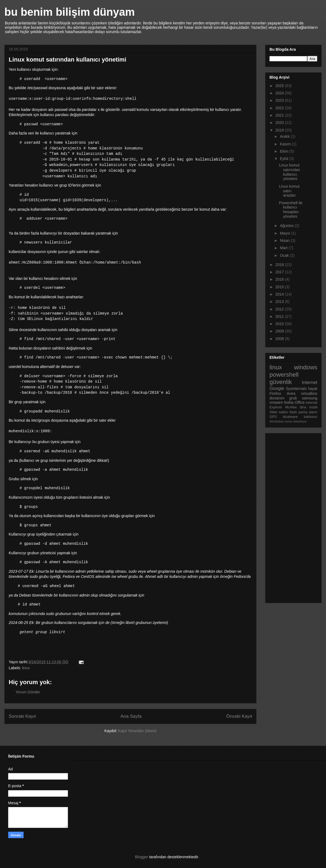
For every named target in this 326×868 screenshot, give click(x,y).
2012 (280, 309)
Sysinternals (296, 389)
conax (289, 421)
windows (306, 367)
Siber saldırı (279, 412)
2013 (280, 302)
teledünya (300, 421)
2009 (280, 331)
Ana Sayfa (131, 716)
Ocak (285, 255)
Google (277, 388)
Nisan (285, 241)
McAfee (291, 407)
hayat (313, 389)
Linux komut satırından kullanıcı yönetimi (289, 172)
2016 (280, 279)
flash (293, 412)
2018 (280, 265)
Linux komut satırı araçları (289, 191)
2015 (280, 287)
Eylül (284, 159)
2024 (280, 93)
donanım (277, 398)
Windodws (277, 421)
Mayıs (285, 233)
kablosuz (311, 417)
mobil (313, 407)
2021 (280, 115)
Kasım (286, 144)
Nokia (289, 402)
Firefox (275, 393)
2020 (280, 123)
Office (300, 402)
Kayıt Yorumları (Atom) (137, 731)
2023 (280, 100)
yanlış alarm (308, 412)
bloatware (290, 417)
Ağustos (287, 226)
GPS (273, 417)
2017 (280, 272)
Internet (310, 382)
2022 (280, 108)
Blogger (142, 857)
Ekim (285, 151)
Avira (291, 393)
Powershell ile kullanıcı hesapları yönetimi (291, 210)
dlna (303, 407)
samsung (310, 398)
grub (293, 398)
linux (26, 668)
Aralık (285, 136)
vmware (276, 402)
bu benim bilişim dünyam (70, 12)
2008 (280, 339)
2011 (280, 316)
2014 (280, 294)
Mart (284, 248)
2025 (280, 86)
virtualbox (309, 393)
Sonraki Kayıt (22, 716)
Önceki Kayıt (239, 716)
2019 (280, 130)
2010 (280, 324)
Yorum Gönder (28, 692)
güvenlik (281, 382)
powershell (284, 375)
